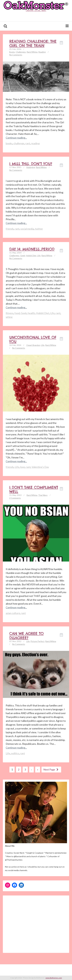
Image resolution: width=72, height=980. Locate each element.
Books (12, 52)
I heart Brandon (33, 345)
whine (9, 317)
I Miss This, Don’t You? (31, 164)
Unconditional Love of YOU (33, 339)
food (17, 313)
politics (15, 753)
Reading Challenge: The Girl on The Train (33, 43)
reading (35, 143)
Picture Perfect (37, 641)
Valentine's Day (40, 467)
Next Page (51, 769)
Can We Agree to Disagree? (26, 636)
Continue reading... (16, 138)
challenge (19, 143)
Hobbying (31, 167)
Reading (42, 52)
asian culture (13, 613)
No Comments (16, 55)
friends (10, 229)
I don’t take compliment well (34, 490)
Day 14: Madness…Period (32, 249)
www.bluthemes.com (54, 978)
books (9, 143)
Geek (23, 255)
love (23, 467)
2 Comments (15, 498)
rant (28, 143)
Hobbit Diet (31, 255)
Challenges (21, 52)
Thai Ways (43, 495)
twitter (39, 229)
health (31, 313)
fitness (10, 313)
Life (39, 255)
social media (27, 229)
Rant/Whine (32, 52)
